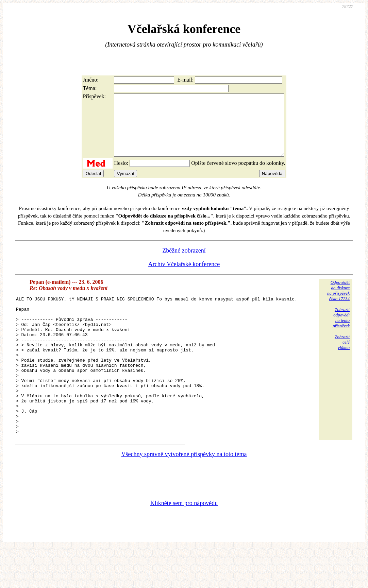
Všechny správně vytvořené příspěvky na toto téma (184, 494)
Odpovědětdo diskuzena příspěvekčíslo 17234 (338, 303)
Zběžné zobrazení (184, 263)
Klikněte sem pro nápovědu (184, 543)
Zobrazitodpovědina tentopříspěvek (341, 330)
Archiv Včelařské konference (184, 276)
